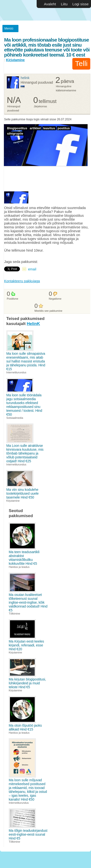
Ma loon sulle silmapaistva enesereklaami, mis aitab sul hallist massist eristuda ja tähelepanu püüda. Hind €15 (26, 361)
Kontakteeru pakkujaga (22, 281)
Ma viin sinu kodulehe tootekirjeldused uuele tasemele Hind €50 (22, 493)
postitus (64, 128)
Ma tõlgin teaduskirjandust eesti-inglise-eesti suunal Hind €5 (28, 834)
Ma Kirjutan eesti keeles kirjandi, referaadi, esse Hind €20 (26, 645)
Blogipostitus (17, 128)
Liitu (64, 4)
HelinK (25, 78)
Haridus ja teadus (19, 567)
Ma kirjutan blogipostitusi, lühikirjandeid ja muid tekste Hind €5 (27, 683)
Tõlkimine (14, 614)
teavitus (49, 128)
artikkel (35, 128)
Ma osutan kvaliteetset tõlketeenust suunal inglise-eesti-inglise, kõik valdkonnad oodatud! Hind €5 (28, 602)
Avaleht (50, 4)
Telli (81, 63)
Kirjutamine (15, 60)
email (32, 269)
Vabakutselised (15, 10)
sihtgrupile (15, 134)
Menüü (9, 29)
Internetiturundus (16, 372)
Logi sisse (80, 4)
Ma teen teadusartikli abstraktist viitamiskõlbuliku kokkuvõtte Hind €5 (24, 558)
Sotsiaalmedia (15, 418)
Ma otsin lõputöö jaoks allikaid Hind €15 (25, 727)
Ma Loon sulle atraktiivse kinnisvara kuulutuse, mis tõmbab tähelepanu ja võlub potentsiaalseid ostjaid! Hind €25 (25, 453)
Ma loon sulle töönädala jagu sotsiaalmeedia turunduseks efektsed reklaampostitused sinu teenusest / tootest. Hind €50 (24, 405)
